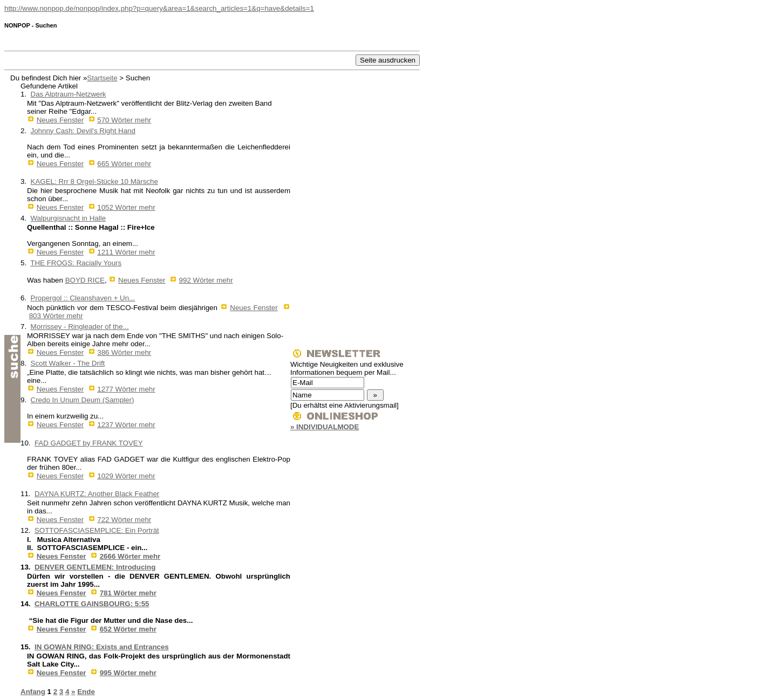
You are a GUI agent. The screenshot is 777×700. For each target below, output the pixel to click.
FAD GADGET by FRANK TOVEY (89, 443)
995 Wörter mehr (128, 673)
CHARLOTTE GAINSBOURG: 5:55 (92, 604)
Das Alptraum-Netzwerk (69, 94)
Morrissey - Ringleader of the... (80, 327)
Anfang (33, 692)
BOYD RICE (85, 280)
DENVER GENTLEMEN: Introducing (95, 567)
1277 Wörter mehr (126, 389)
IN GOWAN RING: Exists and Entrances (102, 647)
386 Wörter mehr (124, 352)
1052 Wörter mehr (126, 207)
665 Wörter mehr (124, 164)
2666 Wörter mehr (130, 556)
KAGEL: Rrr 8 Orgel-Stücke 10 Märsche (94, 181)
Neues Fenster (60, 120)
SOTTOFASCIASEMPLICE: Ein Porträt (97, 530)
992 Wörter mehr (206, 280)
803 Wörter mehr (56, 316)
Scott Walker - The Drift (68, 363)
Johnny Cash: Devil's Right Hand (83, 131)
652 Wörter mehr (128, 629)
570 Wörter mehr (124, 120)
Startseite (102, 78)
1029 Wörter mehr (126, 476)
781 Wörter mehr (128, 593)
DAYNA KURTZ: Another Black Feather (97, 494)
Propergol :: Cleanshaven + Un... (83, 298)
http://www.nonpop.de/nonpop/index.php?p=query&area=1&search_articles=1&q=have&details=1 (159, 8)
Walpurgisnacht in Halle (69, 218)
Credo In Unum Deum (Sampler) (83, 400)
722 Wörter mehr (124, 520)
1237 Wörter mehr (126, 425)
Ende (86, 692)
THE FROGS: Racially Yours (76, 263)
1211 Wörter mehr (126, 252)
